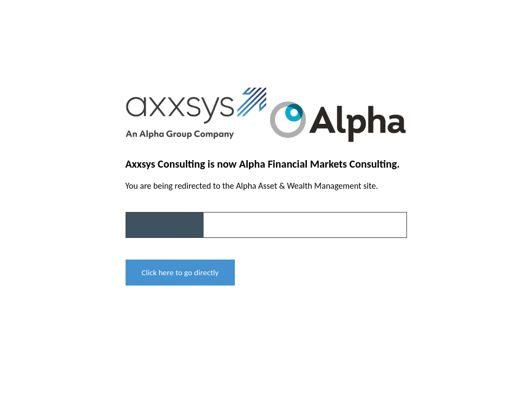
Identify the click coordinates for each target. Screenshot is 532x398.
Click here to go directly (180, 273)
